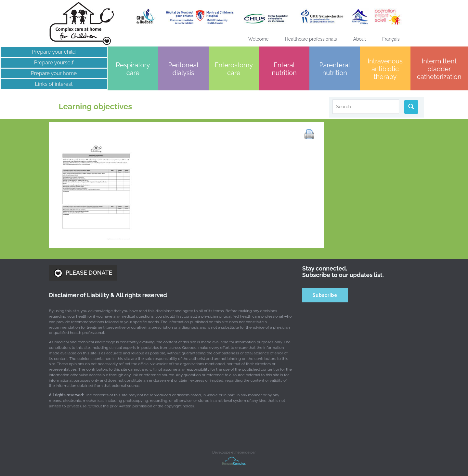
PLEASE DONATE (83, 273)
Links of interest (54, 84)
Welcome (259, 39)
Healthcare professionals (311, 39)
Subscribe (325, 295)
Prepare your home (54, 73)
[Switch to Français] (391, 39)
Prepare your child (54, 52)
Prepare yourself (54, 63)
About (360, 39)
